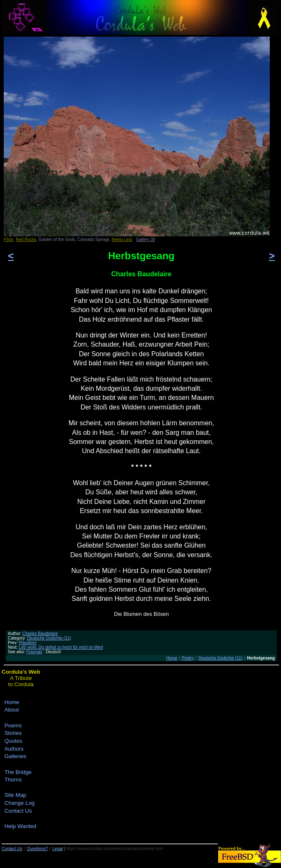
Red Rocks (26, 239)
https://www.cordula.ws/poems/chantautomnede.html (115, 849)
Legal (57, 849)
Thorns (13, 780)
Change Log (20, 803)
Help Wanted (21, 826)
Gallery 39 (146, 239)
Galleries (16, 756)
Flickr (9, 239)
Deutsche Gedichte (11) (49, 638)
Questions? (38, 849)
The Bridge (18, 772)
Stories (13, 733)
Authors (14, 749)
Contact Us (18, 811)
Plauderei (27, 643)
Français (34, 652)
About (12, 710)
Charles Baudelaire (40, 634)
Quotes (14, 741)
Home (172, 658)
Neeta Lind (122, 239)
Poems (13, 725)
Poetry (188, 658)
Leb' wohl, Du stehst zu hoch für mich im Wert (61, 647)
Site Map (16, 795)
